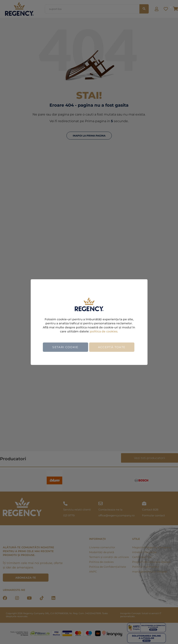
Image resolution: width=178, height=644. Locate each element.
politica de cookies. (104, 331)
